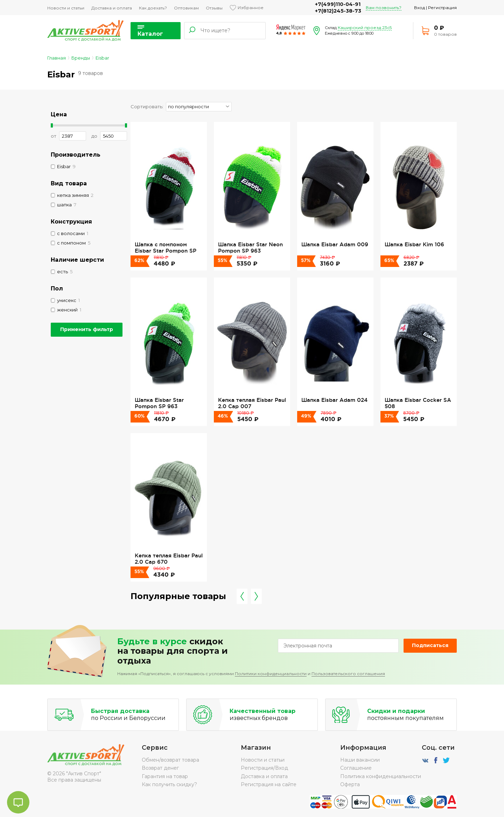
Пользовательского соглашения (348, 674)
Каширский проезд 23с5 (365, 28)
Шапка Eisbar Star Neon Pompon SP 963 (250, 248)
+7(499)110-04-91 (338, 4)
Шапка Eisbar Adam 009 (335, 244)
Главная (57, 58)
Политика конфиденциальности (381, 776)
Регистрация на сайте (269, 784)
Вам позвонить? (384, 8)
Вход (419, 8)
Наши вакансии (360, 760)
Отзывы (214, 8)
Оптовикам (186, 8)
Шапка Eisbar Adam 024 (334, 400)
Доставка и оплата (112, 8)
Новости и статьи (66, 8)
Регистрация (442, 8)
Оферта (350, 784)
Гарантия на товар (165, 776)
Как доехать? (153, 8)
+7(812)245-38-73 (338, 11)
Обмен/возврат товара (170, 760)
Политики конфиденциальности (271, 674)
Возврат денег (160, 768)
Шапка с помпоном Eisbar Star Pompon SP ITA (166, 251)
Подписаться (430, 645)
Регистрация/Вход (264, 768)
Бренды (81, 58)
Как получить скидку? (169, 784)
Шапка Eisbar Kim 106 (414, 244)
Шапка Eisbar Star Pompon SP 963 (159, 403)
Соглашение (356, 768)
